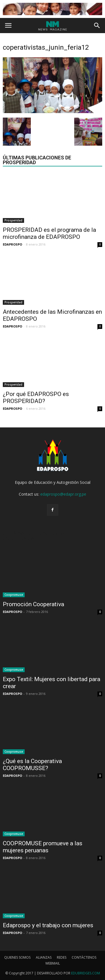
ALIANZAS (44, 957)
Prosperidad (13, 220)
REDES (62, 957)
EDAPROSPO (12, 244)
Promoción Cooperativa (33, 604)
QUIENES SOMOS (17, 957)
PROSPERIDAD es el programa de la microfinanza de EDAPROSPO (49, 233)
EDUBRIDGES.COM (86, 973)
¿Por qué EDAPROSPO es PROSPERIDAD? (36, 398)
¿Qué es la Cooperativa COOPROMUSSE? (32, 765)
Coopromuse (14, 595)
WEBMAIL (53, 963)
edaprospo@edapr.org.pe (63, 494)
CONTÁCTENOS (84, 957)
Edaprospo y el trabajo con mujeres (48, 925)
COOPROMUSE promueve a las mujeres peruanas (43, 847)
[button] (97, 26)
